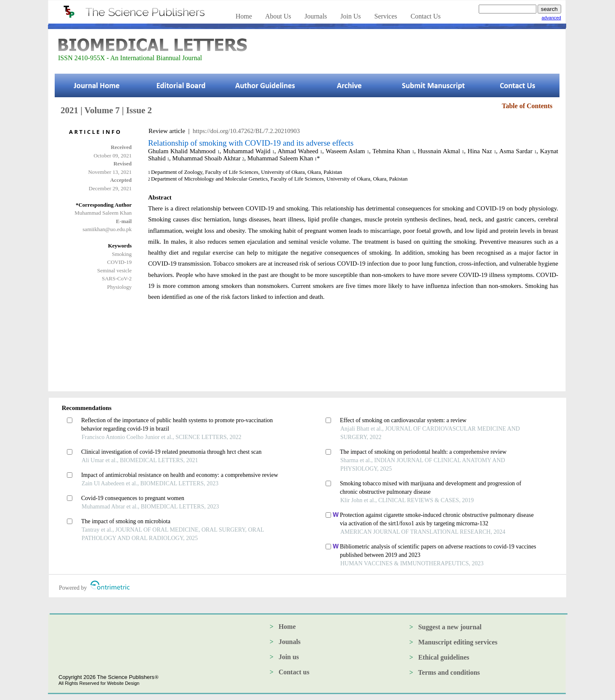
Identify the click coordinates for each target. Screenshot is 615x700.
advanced (551, 18)
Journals (316, 16)
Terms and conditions (449, 672)
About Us (278, 16)
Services (386, 16)
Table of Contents (527, 106)
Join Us (350, 16)
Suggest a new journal (450, 627)
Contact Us (426, 16)
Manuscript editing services (458, 642)
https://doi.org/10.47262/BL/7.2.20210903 (246, 131)
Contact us (294, 672)
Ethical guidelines (444, 657)
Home (287, 627)
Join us (289, 657)
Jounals (289, 642)
